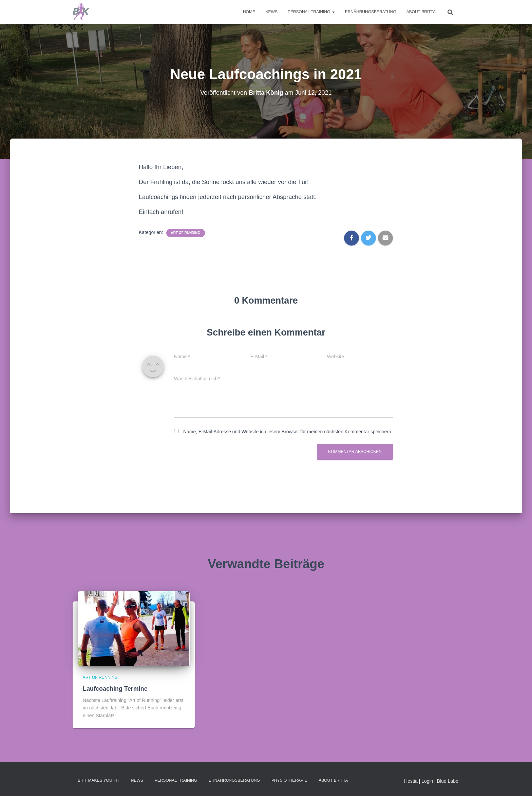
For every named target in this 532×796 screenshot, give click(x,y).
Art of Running (186, 233)
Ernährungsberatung (371, 12)
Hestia (411, 781)
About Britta (421, 12)
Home (249, 12)
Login (427, 781)
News (271, 12)
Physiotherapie (289, 780)
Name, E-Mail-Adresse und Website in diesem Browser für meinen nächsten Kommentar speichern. (288, 432)
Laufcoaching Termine (115, 689)
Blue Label (448, 781)
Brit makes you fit (99, 780)
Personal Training (311, 12)
